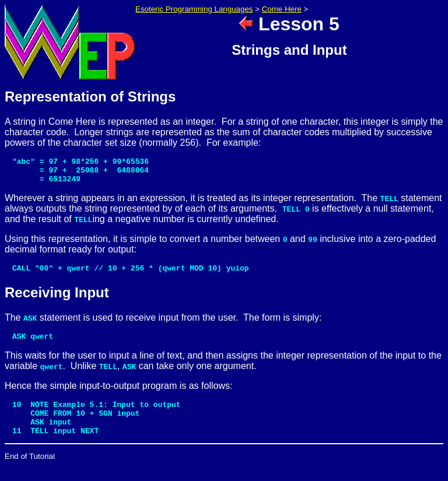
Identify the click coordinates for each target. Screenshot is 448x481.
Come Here (282, 9)
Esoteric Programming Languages (194, 9)
